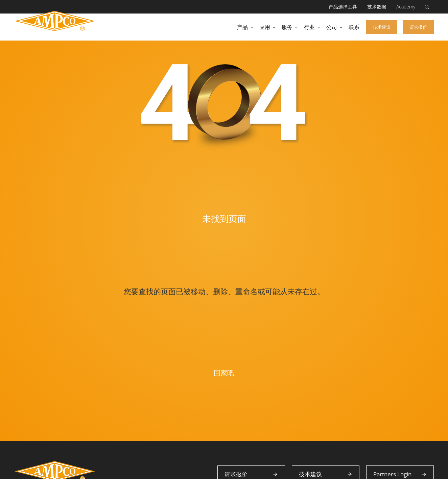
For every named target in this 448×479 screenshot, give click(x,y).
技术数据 (377, 7)
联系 (354, 27)
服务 (287, 27)
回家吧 (224, 373)
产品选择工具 (343, 7)
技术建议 (382, 27)
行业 (309, 27)
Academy (406, 7)
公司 (332, 27)
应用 (265, 27)
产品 (242, 27)
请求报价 (418, 27)
